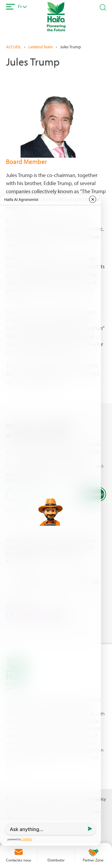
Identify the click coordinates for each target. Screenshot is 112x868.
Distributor (56, 860)
